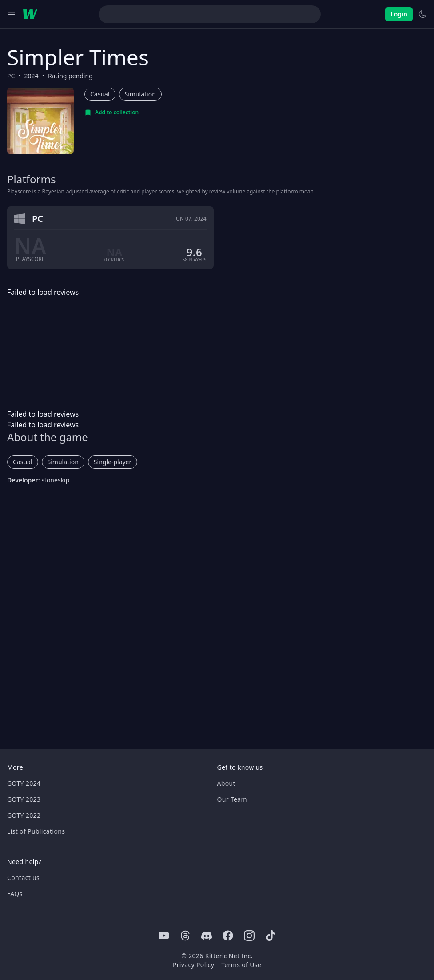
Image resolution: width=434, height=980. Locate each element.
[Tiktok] (271, 936)
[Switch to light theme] (422, 14)
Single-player (113, 462)
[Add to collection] (111, 112)
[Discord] (207, 936)
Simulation (140, 94)
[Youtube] (164, 936)
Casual (100, 94)
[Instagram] (249, 936)
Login (399, 14)
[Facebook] (228, 936)
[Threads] (185, 936)
